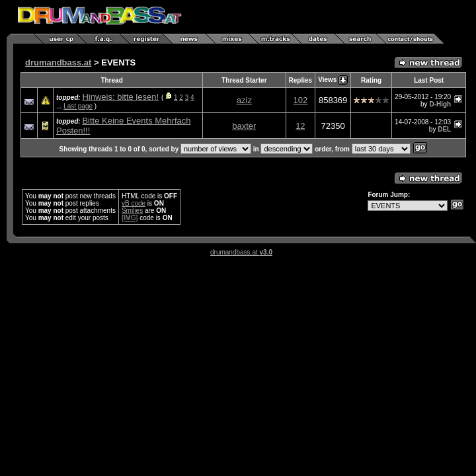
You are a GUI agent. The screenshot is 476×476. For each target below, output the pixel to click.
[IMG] (130, 218)
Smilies (132, 211)
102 (301, 100)
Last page (78, 106)
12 (300, 126)
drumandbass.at (58, 62)
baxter (244, 126)
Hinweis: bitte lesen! (120, 97)
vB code (134, 203)
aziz (244, 100)
